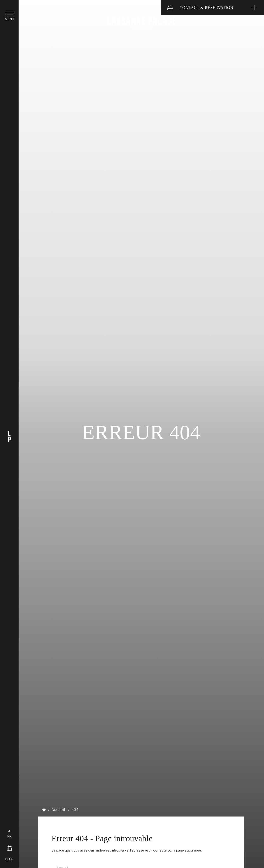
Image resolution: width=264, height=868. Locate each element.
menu (9, 19)
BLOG (9, 859)
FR (9, 836)
